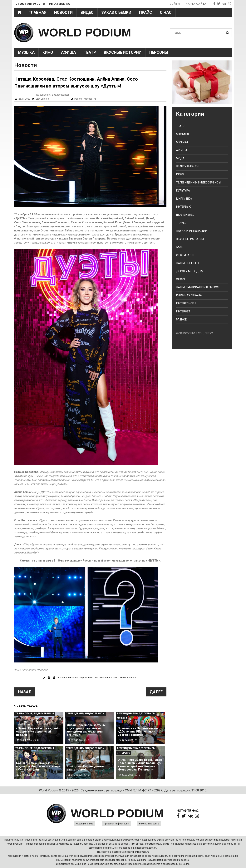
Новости (63, 12)
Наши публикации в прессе (198, 287)
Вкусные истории (123, 52)
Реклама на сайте (149, 824)
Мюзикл (182, 134)
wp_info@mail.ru (140, 852)
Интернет (183, 311)
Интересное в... (187, 303)
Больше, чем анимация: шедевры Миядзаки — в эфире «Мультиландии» (38, 766)
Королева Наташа (68, 678)
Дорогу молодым (190, 271)
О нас (166, 12)
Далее (156, 692)
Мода (180, 158)
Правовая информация (116, 824)
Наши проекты (187, 263)
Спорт (181, 279)
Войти (175, 4)
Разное (181, 320)
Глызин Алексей (128, 678)
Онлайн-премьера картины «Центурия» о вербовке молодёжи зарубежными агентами (86, 730)
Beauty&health (187, 166)
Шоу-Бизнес (42, 99)
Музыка (26, 52)
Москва (88, 99)
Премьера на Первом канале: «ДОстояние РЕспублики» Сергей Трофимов (138, 732)
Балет (180, 247)
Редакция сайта (85, 824)
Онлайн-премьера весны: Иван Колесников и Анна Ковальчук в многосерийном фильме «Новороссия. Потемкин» (140, 765)
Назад (25, 692)
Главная (37, 12)
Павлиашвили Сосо (106, 678)
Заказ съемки (116, 12)
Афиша (68, 52)
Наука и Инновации (192, 231)
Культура (183, 191)
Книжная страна (189, 295)
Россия (78, 99)
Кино (48, 52)
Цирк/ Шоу (184, 199)
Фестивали (185, 255)
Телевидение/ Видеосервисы (52, 95)
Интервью (123, 753)
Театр (90, 52)
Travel (181, 223)
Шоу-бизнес (185, 215)
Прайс (146, 12)
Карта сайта (196, 4)
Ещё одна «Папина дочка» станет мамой (86, 768)
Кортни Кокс (86, 678)
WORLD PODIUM (85, 33)
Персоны (159, 52)
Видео (87, 12)
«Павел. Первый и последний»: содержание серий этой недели (39, 732)
